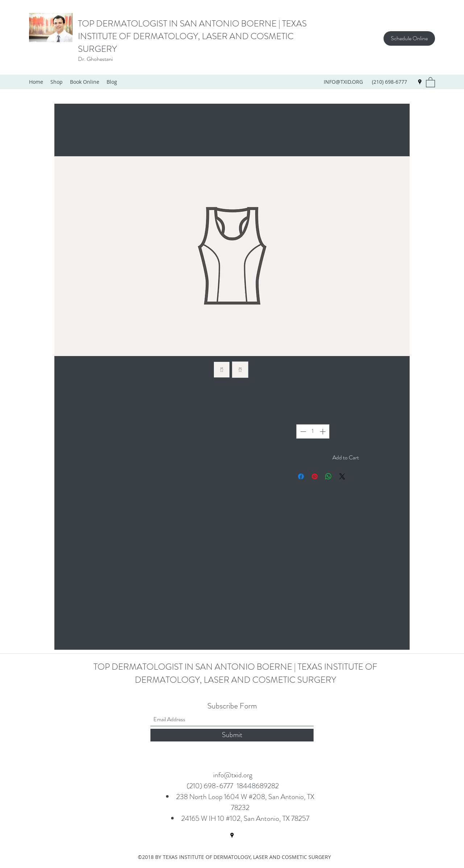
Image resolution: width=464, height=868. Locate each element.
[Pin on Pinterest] (315, 476)
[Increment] (323, 431)
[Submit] (232, 735)
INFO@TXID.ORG (343, 82)
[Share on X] (342, 476)
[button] (430, 82)
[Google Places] (420, 82)
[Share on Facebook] (301, 476)
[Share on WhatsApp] (328, 476)
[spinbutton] (313, 431)
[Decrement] (302, 431)
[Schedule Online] (409, 38)
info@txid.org (233, 775)
